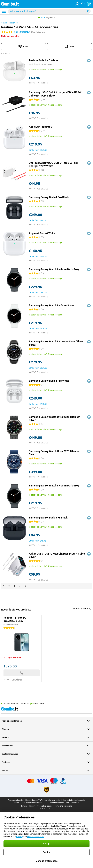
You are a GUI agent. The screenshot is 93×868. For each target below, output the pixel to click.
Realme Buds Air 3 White (43, 60)
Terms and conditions (63, 806)
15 (25, 586)
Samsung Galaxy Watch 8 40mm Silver (51, 305)
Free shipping (42, 83)
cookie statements (36, 837)
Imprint (32, 806)
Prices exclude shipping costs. (73, 800)
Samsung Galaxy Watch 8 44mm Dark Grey (54, 269)
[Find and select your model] (49, 11)
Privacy (24, 806)
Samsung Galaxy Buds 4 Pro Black (49, 197)
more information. (72, 803)
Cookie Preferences (45, 806)
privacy (20, 837)
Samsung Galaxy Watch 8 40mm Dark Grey (54, 486)
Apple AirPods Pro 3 (41, 127)
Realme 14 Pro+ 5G (10, 23)
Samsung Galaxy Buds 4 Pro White (49, 381)
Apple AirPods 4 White (42, 233)
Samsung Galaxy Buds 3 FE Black (48, 518)
